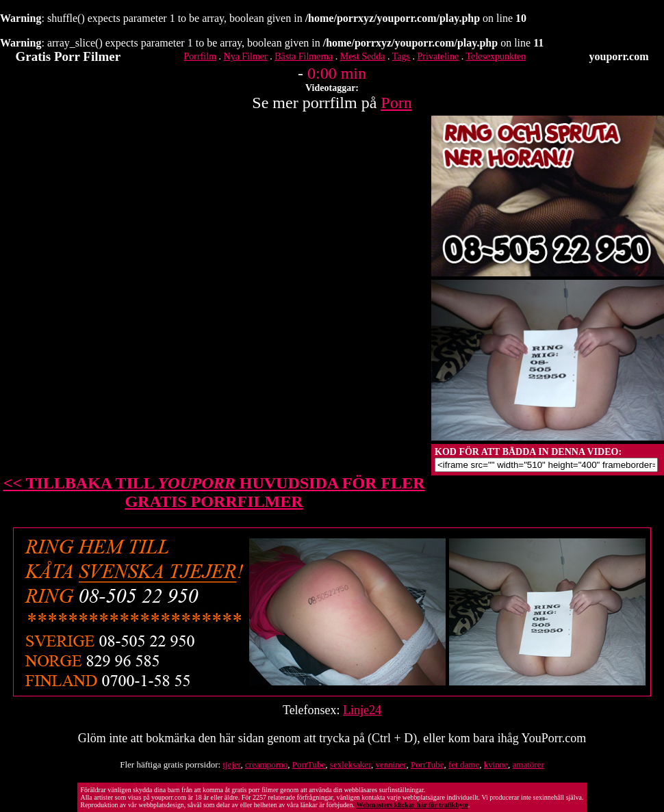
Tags (401, 56)
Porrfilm (200, 56)
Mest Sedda (363, 56)
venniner (391, 764)
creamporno (266, 764)
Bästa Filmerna (304, 56)
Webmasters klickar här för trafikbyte (412, 805)
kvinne (496, 764)
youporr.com (619, 56)
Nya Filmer (246, 56)
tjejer (231, 764)
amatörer (528, 764)
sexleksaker (350, 764)
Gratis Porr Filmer (68, 56)
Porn (396, 103)
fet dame (464, 764)
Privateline (438, 56)
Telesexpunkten (496, 56)
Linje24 (362, 710)
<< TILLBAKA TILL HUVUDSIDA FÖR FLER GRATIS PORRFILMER (214, 492)
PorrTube (309, 764)
